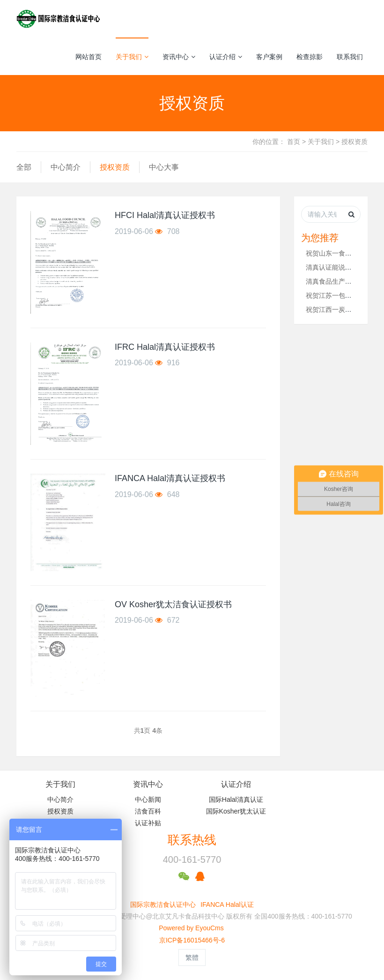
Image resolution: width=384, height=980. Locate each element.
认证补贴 (148, 823)
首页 (294, 142)
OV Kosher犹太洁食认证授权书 (173, 604)
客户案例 (269, 57)
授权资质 (354, 142)
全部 (24, 167)
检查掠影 (310, 57)
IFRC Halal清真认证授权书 (165, 347)
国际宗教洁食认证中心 (163, 905)
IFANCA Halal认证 (227, 905)
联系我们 (350, 57)
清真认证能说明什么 (335, 267)
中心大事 (164, 167)
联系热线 (192, 840)
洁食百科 (148, 811)
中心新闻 (148, 799)
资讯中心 (179, 57)
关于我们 (132, 57)
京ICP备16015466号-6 (192, 940)
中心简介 (66, 167)
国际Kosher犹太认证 (236, 811)
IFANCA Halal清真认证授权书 (170, 478)
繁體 (192, 957)
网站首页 (89, 57)
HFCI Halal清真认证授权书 (165, 215)
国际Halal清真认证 (236, 799)
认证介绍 (226, 57)
